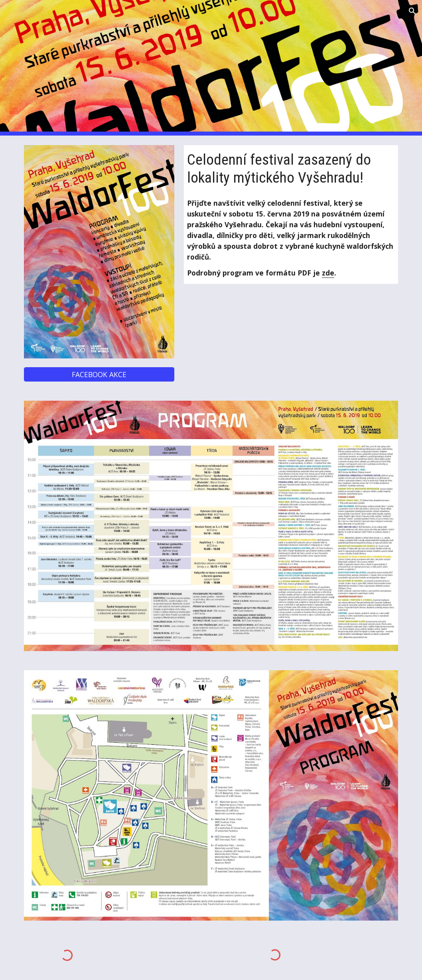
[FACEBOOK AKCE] (99, 375)
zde (328, 273)
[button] (412, 11)
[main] (291, 169)
